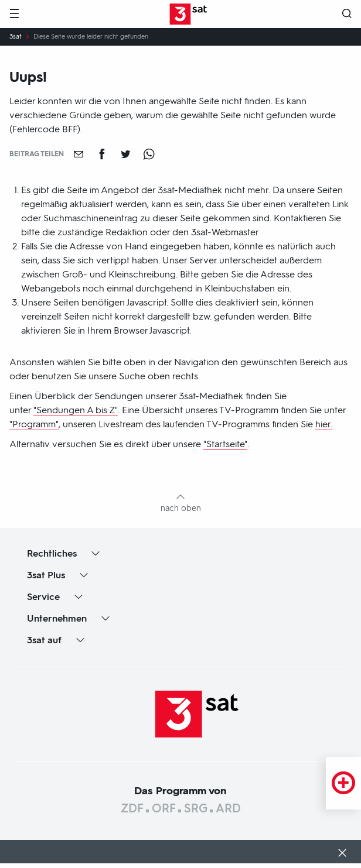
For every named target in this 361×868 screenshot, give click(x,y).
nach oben (181, 508)
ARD (228, 808)
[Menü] (14, 14)
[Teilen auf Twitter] (125, 154)
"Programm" (34, 424)
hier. (324, 424)
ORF (164, 808)
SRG (196, 808)
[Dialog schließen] (342, 854)
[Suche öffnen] (347, 14)
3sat (16, 37)
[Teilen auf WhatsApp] (149, 154)
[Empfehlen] (79, 154)
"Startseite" (225, 444)
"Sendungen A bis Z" (76, 410)
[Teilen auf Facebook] (102, 154)
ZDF (132, 808)
